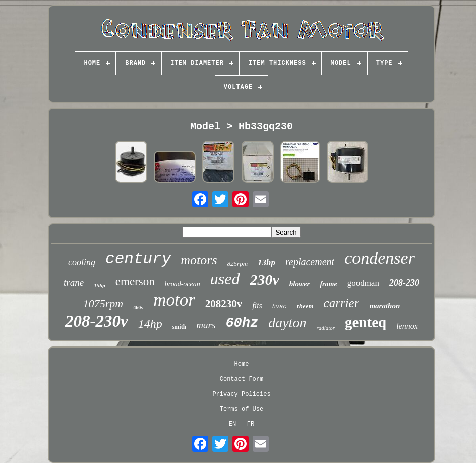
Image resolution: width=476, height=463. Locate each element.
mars (206, 325)
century (138, 259)
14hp (150, 324)
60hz (242, 323)
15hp (100, 285)
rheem (305, 306)
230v (264, 279)
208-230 (404, 283)
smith (180, 327)
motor (174, 300)
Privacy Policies (241, 394)
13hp (266, 262)
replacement (310, 262)
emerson (135, 281)
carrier (342, 303)
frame (328, 284)
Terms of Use (242, 409)
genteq (366, 322)
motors (199, 260)
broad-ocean (183, 284)
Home (242, 364)
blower (300, 284)
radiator (326, 328)
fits (257, 306)
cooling (82, 262)
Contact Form (242, 379)
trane (74, 282)
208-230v (97, 321)
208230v (224, 304)
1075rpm (103, 304)
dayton (287, 323)
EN (232, 424)
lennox (407, 326)
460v (138, 308)
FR (251, 424)
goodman (363, 283)
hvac (279, 307)
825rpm (237, 263)
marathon (384, 306)
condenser (380, 258)
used (225, 279)
